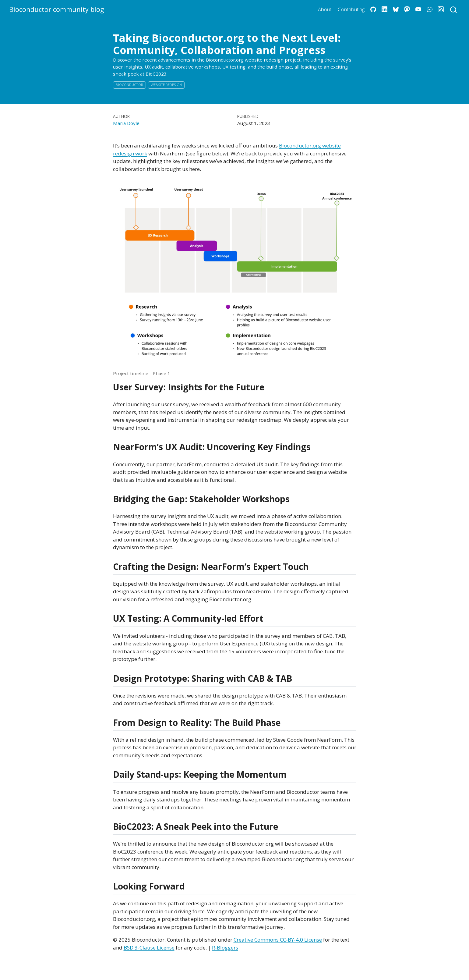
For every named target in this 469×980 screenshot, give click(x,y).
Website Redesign (166, 85)
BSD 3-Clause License (149, 948)
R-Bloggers (225, 948)
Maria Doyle (126, 123)
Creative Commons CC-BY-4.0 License (278, 940)
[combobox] (454, 9)
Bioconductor (129, 85)
